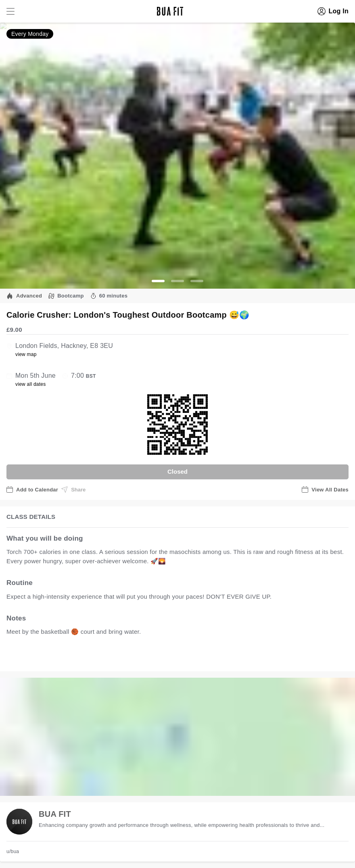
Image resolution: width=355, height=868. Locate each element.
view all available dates (170, 657)
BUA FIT (55, 814)
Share (73, 489)
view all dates (31, 384)
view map (26, 354)
